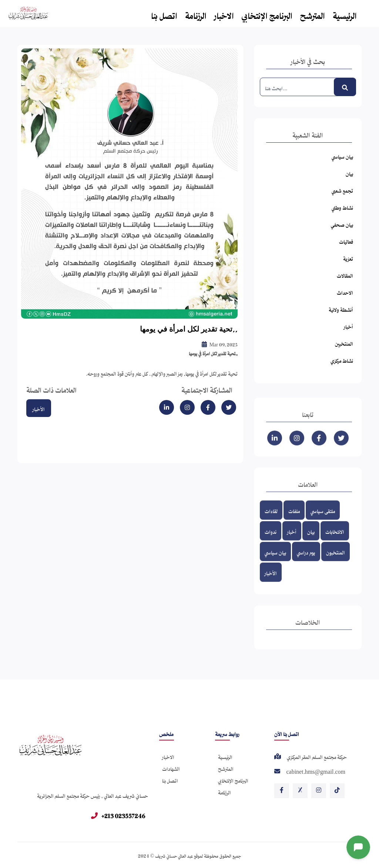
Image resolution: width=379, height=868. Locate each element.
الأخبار (39, 408)
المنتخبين (344, 343)
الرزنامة (196, 14)
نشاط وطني (342, 206)
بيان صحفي (342, 223)
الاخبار (224, 14)
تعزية (348, 257)
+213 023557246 (118, 815)
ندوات (271, 539)
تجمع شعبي (342, 189)
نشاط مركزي (342, 360)
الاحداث (345, 291)
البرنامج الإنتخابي (267, 14)
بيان (349, 172)
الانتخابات (335, 539)
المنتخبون (336, 560)
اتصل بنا (164, 14)
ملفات (294, 518)
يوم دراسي (306, 560)
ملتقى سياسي (323, 518)
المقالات (345, 274)
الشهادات (171, 768)
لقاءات (271, 518)
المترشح (313, 14)
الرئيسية (345, 14)
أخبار (348, 325)
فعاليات (346, 240)
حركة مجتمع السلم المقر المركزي (317, 757)
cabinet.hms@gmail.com (316, 772)
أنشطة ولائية (341, 308)
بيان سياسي (342, 155)
